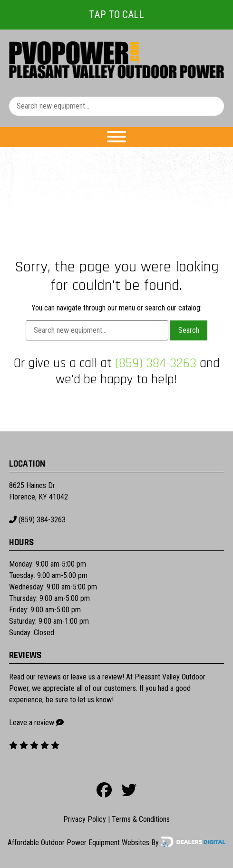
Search (189, 330)
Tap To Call (116, 15)
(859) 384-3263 (156, 363)
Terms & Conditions (141, 819)
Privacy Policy (85, 819)
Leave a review (32, 723)
